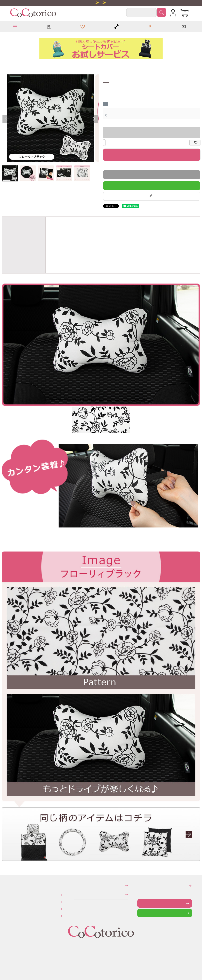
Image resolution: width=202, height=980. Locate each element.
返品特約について (104, 166)
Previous (7, 119)
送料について (13, 902)
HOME (3, 64)
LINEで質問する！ (152, 185)
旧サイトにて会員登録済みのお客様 (14, 916)
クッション (5, 64)
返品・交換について (13, 909)
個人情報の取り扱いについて (75, 894)
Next (94, 119)
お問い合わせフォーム (140, 903)
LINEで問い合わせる (141, 913)
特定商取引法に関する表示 (75, 885)
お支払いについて (13, 895)
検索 (161, 12)
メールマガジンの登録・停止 (139, 885)
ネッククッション (7, 64)
